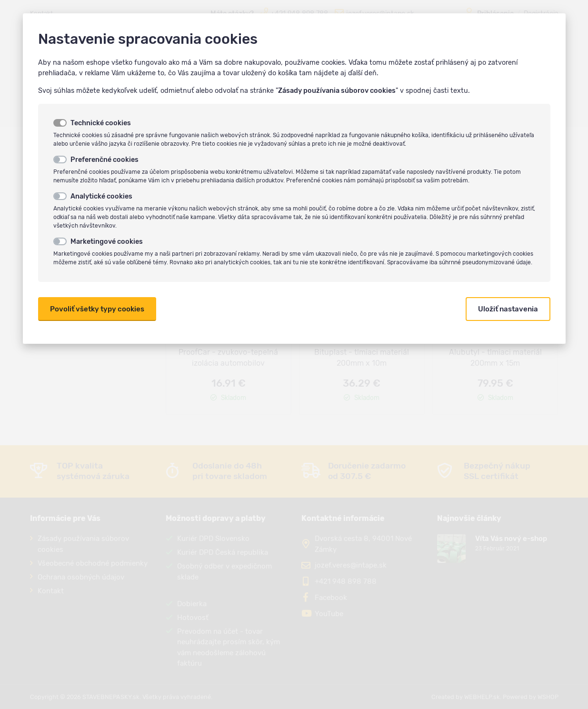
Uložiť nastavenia (508, 309)
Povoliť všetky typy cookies (97, 309)
